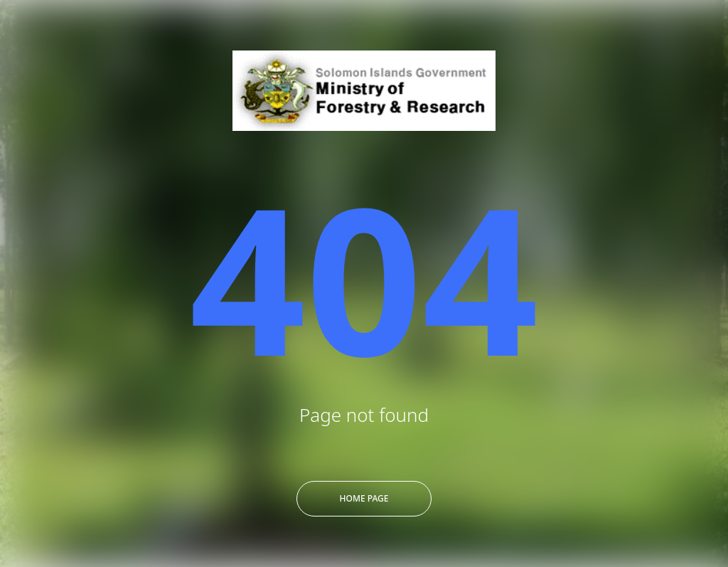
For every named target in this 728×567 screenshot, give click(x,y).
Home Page (364, 498)
